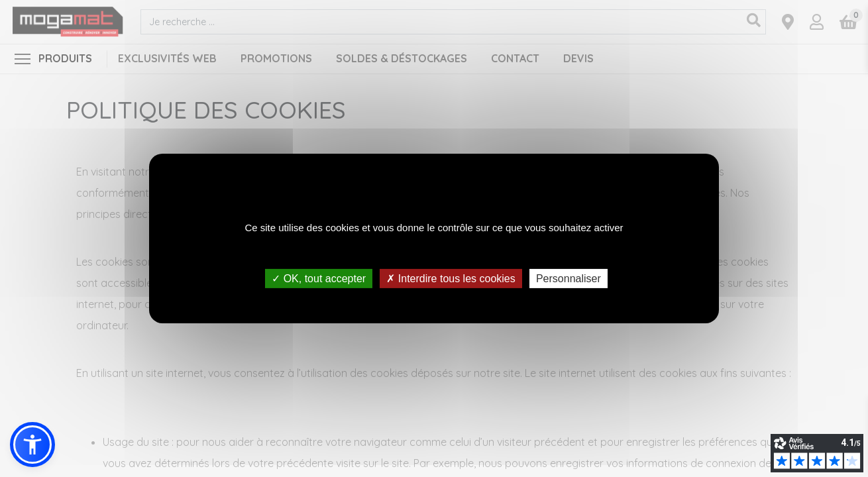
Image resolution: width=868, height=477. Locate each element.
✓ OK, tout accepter (319, 279)
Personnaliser (569, 279)
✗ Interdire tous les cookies (451, 279)
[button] (32, 445)
